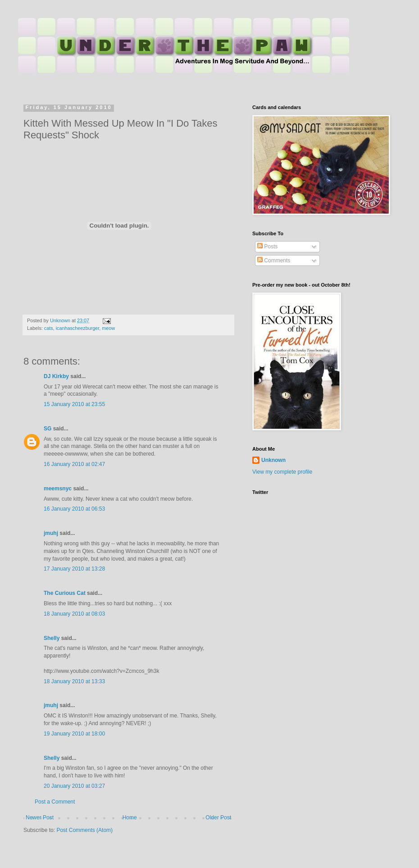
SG (48, 429)
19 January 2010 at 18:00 (74, 734)
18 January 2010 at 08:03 (74, 614)
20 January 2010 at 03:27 (74, 786)
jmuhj (51, 533)
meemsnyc (58, 489)
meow (108, 328)
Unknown (273, 460)
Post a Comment (55, 802)
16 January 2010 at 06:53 (74, 509)
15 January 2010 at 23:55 (74, 404)
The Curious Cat (65, 593)
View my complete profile (282, 472)
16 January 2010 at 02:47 (74, 464)
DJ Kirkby (56, 376)
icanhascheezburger (78, 328)
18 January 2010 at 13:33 (74, 681)
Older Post (218, 818)
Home (130, 818)
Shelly (52, 638)
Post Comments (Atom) (84, 830)
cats (49, 328)
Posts (267, 247)
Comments (274, 260)
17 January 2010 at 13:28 (74, 569)
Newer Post (40, 818)
